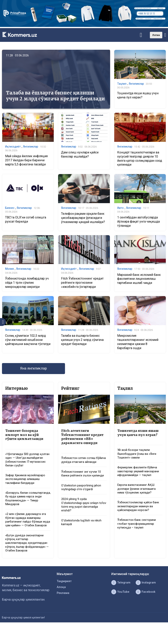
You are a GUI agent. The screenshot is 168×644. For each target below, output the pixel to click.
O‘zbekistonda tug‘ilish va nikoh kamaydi (83, 537)
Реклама (63, 611)
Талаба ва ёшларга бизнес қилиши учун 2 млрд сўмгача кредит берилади (55, 96)
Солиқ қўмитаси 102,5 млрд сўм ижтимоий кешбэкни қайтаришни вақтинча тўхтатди (28, 342)
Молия (9, 270)
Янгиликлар (136, 84)
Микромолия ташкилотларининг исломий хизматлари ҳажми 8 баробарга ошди (138, 344)
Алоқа (61, 605)
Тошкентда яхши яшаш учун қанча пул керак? (138, 96)
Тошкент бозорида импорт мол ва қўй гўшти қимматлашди (25, 437)
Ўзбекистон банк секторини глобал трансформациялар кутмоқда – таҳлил (138, 534)
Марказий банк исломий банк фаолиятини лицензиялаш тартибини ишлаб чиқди (139, 280)
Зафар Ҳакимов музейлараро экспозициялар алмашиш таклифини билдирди (27, 484)
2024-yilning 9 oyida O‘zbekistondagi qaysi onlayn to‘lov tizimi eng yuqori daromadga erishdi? (81, 519)
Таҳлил (122, 84)
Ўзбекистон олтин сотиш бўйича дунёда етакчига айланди (79, 466)
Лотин (156, 35)
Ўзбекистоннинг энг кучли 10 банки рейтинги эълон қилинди (83, 484)
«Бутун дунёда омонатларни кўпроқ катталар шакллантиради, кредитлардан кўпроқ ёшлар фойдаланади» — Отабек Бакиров (28, 559)
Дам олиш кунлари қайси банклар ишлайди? (80, 155)
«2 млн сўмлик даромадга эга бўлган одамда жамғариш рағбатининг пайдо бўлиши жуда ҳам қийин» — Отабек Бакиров (27, 533)
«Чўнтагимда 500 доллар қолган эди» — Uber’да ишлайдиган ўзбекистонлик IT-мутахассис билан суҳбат (28, 463)
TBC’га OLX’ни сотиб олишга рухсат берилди (26, 220)
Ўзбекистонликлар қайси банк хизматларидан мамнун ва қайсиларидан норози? (140, 516)
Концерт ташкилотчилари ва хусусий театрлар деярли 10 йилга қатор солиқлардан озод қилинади (140, 159)
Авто (120, 208)
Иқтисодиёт (13, 147)
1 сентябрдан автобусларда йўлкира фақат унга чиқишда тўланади (138, 222)
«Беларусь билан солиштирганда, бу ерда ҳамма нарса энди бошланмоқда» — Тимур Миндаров (23, 506)
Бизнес (10, 208)
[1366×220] (84, 26)
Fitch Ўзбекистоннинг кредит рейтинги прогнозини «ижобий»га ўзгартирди (82, 284)
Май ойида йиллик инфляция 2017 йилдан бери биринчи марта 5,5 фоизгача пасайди (26, 161)
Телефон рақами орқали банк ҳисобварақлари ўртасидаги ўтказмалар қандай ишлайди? (83, 218)
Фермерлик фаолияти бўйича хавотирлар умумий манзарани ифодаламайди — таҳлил (139, 477)
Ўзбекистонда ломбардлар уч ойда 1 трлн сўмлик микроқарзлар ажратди (27, 284)
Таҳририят (65, 599)
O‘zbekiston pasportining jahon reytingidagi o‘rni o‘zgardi (82, 500)
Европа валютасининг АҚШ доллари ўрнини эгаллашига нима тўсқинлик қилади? (138, 498)
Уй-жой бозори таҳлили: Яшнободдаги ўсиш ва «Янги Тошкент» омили (139, 457)
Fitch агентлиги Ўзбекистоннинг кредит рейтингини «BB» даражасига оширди (84, 439)
